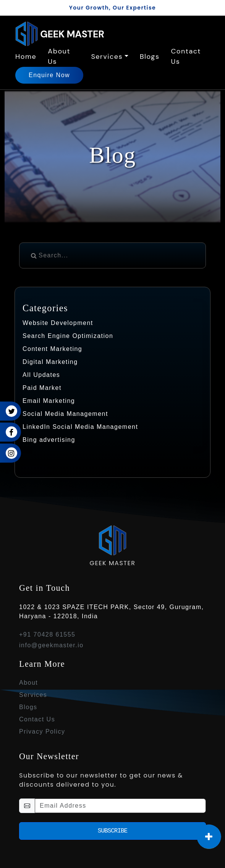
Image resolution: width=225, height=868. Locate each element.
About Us (59, 56)
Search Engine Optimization (68, 336)
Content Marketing (52, 349)
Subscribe (112, 831)
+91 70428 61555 (47, 634)
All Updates (41, 375)
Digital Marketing (50, 362)
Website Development (58, 323)
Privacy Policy (42, 731)
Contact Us (186, 56)
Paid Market (42, 388)
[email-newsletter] (120, 806)
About (28, 683)
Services (107, 57)
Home (26, 57)
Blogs (150, 57)
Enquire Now (49, 75)
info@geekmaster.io (51, 645)
